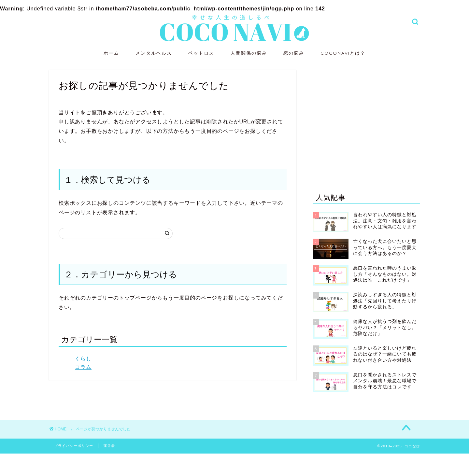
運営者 (109, 446)
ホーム (111, 53)
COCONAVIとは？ (343, 53)
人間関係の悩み (249, 53)
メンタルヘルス (154, 53)
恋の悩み (294, 53)
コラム (83, 367)
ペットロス (201, 53)
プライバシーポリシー (74, 446)
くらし (83, 359)
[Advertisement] (366, 124)
